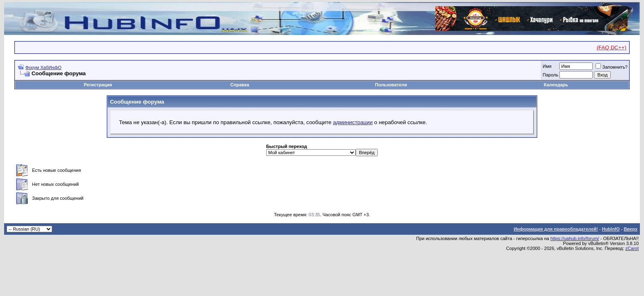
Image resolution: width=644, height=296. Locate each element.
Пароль (550, 75)
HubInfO (611, 229)
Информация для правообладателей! (556, 229)
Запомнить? (612, 67)
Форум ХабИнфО (44, 67)
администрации (353, 122)
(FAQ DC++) (612, 47)
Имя (547, 66)
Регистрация (98, 85)
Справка (240, 85)
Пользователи (391, 85)
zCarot (632, 248)
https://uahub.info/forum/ (575, 238)
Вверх (631, 229)
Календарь (556, 85)
